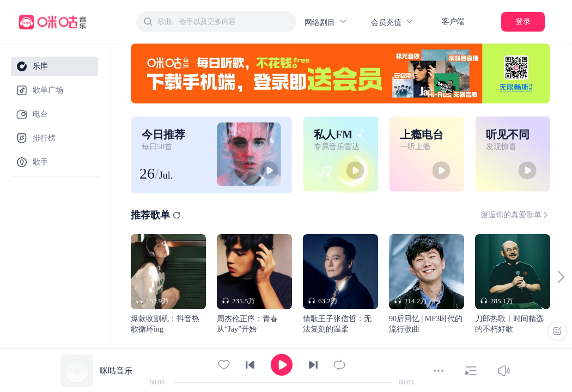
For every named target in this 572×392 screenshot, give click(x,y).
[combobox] (216, 22)
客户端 (453, 22)
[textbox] (224, 22)
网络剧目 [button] (326, 22)
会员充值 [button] (393, 22)
